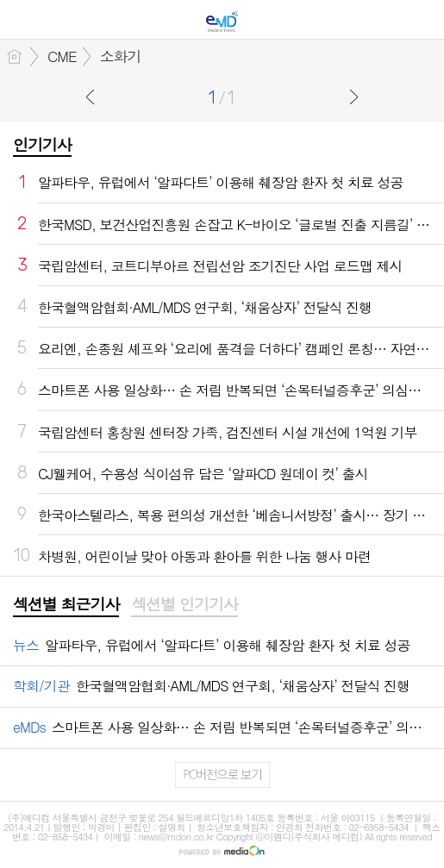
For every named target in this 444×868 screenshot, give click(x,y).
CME (62, 56)
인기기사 (42, 144)
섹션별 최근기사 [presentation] (66, 604)
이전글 (91, 97)
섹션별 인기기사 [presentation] (184, 604)
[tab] (66, 605)
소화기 (121, 56)
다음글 (353, 97)
